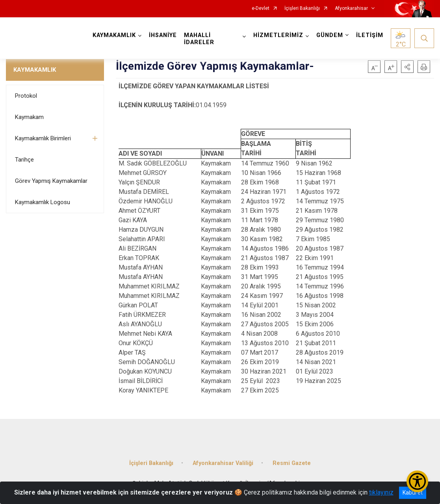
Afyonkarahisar (351, 8)
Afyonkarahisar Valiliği (223, 463)
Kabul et (413, 493)
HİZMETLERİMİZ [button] (278, 35)
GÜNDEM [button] (330, 35)
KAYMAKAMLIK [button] (114, 35)
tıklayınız (381, 492)
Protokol (26, 96)
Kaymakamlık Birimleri (43, 138)
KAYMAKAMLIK (35, 70)
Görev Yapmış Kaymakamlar (51, 181)
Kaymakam (29, 117)
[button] (407, 67)
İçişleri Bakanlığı (302, 8)
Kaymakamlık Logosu (43, 202)
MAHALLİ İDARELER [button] (199, 39)
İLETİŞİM (370, 35)
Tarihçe (24, 160)
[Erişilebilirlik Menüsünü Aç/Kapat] (417, 481)
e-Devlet (261, 8)
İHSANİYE (163, 35)
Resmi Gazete (292, 463)
